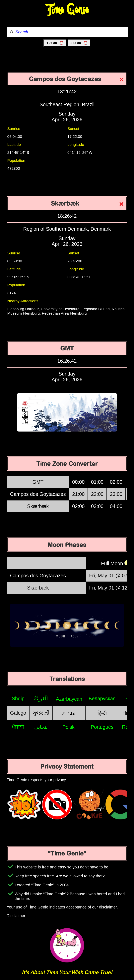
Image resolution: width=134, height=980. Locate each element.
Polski (69, 727)
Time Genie (67, 10)
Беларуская (102, 698)
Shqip (18, 698)
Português (102, 727)
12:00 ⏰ (55, 43)
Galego (18, 713)
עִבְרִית (69, 713)
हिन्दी (102, 713)
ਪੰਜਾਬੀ (18, 727)
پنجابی (41, 727)
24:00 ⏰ (79, 43)
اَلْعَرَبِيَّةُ (41, 698)
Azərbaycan (69, 699)
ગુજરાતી (41, 713)
